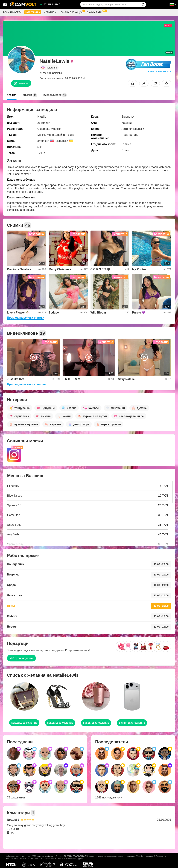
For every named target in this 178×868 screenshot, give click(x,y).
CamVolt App (95, 12)
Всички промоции (73, 12)
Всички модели (12, 12)
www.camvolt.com (45, 856)
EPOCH (67, 856)
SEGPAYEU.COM (80, 856)
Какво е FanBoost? (160, 71)
